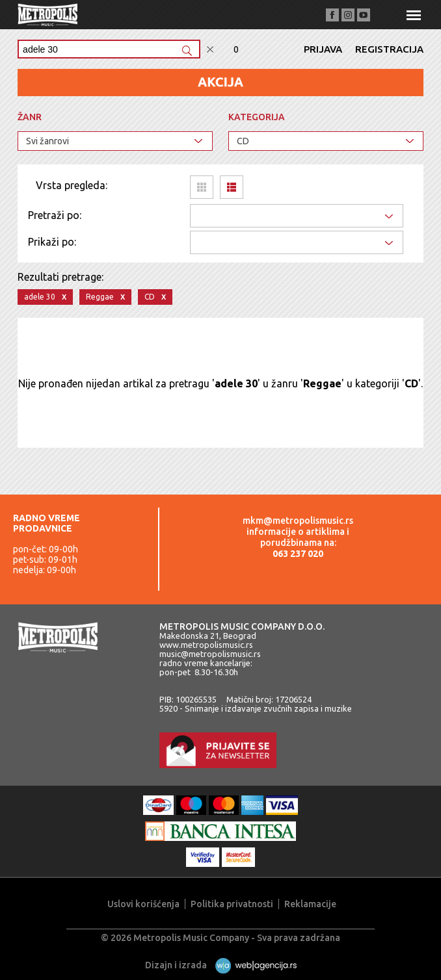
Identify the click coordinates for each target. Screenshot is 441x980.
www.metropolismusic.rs (206, 645)
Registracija (389, 49)
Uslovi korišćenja (143, 904)
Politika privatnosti (232, 904)
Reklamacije (310, 904)
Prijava (323, 49)
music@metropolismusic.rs (210, 654)
